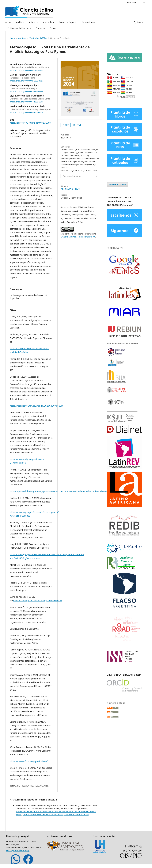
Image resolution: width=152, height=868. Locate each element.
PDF (67, 125)
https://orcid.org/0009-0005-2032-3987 (26, 81)
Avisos (33, 22)
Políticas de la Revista (18, 28)
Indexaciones (88, 22)
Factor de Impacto (68, 22)
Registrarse (131, 2)
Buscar (53, 28)
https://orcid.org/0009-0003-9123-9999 (26, 91)
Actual (8, 22)
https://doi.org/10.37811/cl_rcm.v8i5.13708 (30, 123)
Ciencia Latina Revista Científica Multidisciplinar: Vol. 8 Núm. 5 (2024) (56, 814)
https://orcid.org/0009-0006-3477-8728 (26, 70)
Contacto (40, 28)
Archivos (20, 22)
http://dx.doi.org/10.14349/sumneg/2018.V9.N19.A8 (38, 601)
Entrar (142, 2)
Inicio (12, 38)
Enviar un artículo (117, 185)
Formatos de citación (72, 176)
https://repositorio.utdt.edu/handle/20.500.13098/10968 (37, 406)
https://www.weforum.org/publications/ (29, 761)
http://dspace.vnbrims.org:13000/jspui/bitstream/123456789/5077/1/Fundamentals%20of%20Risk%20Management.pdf (67, 491)
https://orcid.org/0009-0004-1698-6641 (26, 102)
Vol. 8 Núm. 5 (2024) (38, 38)
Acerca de (47, 22)
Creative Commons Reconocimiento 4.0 (78, 237)
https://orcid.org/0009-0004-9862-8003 (26, 112)
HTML (78, 125)
